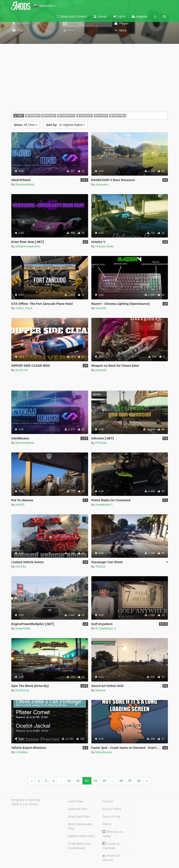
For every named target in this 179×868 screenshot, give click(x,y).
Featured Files (78, 809)
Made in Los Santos (25, 804)
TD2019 (100, 567)
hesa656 (101, 308)
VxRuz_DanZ (24, 308)
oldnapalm (102, 184)
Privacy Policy (112, 809)
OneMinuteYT (104, 505)
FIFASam (101, 443)
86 (121, 781)
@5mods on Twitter (113, 834)
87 (130, 781)
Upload (100, 17)
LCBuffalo (22, 752)
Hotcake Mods (104, 246)
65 (105, 781)
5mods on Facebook (111, 846)
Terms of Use (111, 817)
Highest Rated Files (81, 836)
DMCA (107, 824)
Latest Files (76, 801)
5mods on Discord (111, 858)
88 (139, 781)
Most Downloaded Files (80, 826)
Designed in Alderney (26, 800)
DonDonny (22, 690)
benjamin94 (23, 628)
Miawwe (100, 690)
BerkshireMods (25, 184)
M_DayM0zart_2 (106, 628)
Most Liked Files (79, 817)
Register (140, 17)
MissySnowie (104, 752)
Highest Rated (65, 125)
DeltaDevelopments (28, 246)
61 (69, 781)
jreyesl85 (101, 370)
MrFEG (20, 505)
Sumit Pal (22, 370)
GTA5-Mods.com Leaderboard (79, 846)
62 (78, 781)
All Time (26, 125)
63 (87, 781)
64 (96, 781)
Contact (107, 801)
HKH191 (21, 567)
